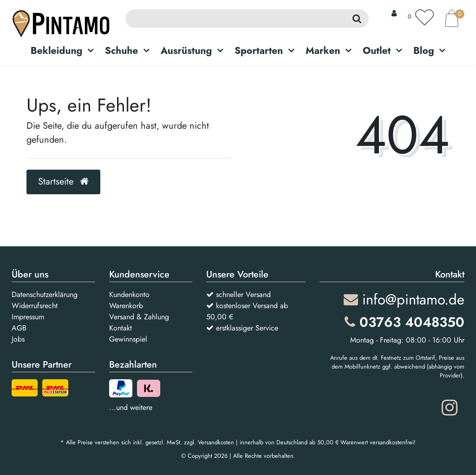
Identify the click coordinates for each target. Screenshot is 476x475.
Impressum (28, 317)
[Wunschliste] (421, 17)
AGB (19, 328)
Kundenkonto (129, 294)
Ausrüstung (186, 51)
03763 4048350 (404, 322)
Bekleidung (57, 51)
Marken (323, 51)
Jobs (18, 339)
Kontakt (121, 328)
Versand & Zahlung (139, 317)
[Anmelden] (394, 14)
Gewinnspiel (128, 339)
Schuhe (122, 51)
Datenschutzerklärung (45, 294)
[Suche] (357, 19)
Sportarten (259, 51)
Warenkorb (126, 306)
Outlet (377, 51)
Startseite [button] (63, 181)
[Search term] (235, 19)
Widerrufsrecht (35, 306)
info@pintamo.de (404, 300)
